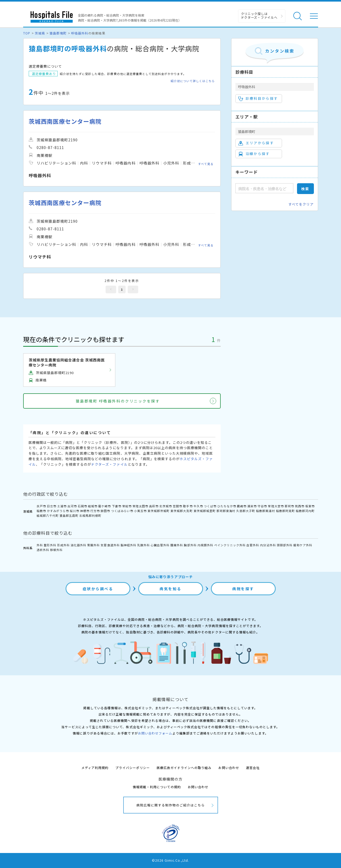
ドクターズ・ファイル (109, 464)
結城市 (93, 506)
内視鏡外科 (205, 545)
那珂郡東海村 (226, 511)
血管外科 (253, 545)
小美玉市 (140, 511)
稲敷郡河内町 (305, 511)
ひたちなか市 (227, 506)
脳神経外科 (129, 545)
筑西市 (300, 506)
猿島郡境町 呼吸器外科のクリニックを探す (118, 401)
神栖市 (85, 511)
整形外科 (50, 545)
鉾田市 (105, 511)
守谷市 (262, 506)
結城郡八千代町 (48, 515)
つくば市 (210, 506)
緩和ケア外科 (303, 545)
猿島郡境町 (58, 33)
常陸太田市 (140, 506)
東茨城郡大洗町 (181, 511)
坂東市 (310, 506)
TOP (27, 33)
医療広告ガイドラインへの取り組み (184, 768)
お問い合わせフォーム (155, 733)
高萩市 (154, 506)
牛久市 (198, 506)
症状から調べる (98, 589)
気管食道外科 (110, 545)
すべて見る (206, 164)
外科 (40, 545)
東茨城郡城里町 (205, 511)
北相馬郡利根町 (90, 515)
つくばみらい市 (122, 511)
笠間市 (177, 506)
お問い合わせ (229, 768)
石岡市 (82, 506)
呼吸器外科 (80, 33)
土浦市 (62, 506)
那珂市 (289, 506)
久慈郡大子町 (246, 511)
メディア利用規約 (95, 768)
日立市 (52, 506)
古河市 (72, 506)
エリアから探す (256, 143)
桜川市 (75, 511)
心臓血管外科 (160, 545)
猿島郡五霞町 (69, 515)
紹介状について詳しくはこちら (193, 81)
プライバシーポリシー (132, 768)
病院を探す (243, 589)
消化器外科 (78, 545)
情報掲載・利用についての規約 (157, 787)
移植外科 (56, 550)
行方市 (95, 511)
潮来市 (252, 506)
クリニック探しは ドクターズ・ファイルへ (259, 15)
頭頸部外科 (285, 545)
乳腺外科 (144, 545)
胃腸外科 (93, 545)
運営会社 (253, 768)
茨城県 (40, 33)
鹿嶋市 (242, 506)
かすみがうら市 (58, 511)
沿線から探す (254, 154)
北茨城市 (166, 506)
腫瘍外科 (177, 545)
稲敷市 (41, 511)
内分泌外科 (268, 545)
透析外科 (43, 550)
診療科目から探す (258, 98)
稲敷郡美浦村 (265, 511)
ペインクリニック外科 (230, 545)
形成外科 (63, 545)
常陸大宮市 (276, 506)
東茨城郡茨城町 (159, 511)
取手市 (188, 506)
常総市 (127, 506)
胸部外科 (190, 545)
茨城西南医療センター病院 (65, 121)
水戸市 (41, 506)
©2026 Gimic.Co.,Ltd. (171, 860)
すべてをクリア (301, 204)
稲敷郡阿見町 (285, 511)
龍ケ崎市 (105, 506)
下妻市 (117, 506)
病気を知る (170, 589)
